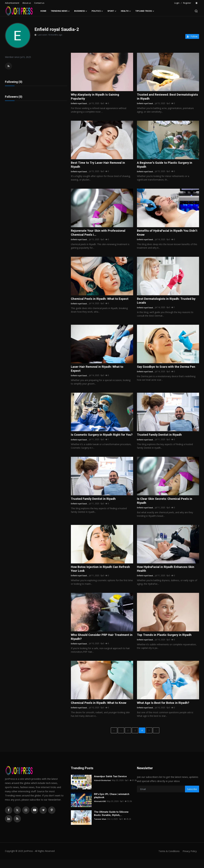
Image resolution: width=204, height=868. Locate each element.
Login (177, 3)
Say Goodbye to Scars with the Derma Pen (168, 369)
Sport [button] (112, 11)
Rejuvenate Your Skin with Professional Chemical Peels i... (100, 234)
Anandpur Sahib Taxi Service (110, 785)
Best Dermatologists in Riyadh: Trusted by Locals (168, 302)
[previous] (121, 738)
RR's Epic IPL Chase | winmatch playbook (112, 804)
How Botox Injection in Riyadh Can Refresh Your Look (96, 576)
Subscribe (192, 798)
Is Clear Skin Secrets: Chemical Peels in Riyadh (166, 507)
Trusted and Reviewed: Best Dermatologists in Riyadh (157, 97)
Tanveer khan (100, 827)
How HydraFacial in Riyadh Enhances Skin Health (167, 576)
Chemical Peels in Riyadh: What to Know (100, 711)
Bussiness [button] (81, 11)
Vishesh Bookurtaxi (103, 789)
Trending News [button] (60, 11)
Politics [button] (97, 11)
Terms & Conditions (168, 860)
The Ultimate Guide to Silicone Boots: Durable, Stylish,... (111, 822)
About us (27, 3)
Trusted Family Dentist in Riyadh (160, 437)
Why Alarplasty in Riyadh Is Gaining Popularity (96, 97)
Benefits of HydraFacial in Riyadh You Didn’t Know (164, 234)
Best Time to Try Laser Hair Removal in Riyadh (99, 165)
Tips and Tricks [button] (145, 11)
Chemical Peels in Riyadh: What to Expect (101, 300)
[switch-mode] (197, 3)
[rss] (17, 827)
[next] (156, 738)
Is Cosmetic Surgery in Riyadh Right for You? (100, 439)
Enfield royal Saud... (80, 104)
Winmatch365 (100, 810)
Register (187, 3)
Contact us (39, 3)
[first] (114, 738)
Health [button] (126, 11)
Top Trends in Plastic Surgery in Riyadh (166, 642)
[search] (196, 11)
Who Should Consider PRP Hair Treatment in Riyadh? (102, 644)
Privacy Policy (189, 860)
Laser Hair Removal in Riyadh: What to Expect (99, 371)
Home (43, 11)
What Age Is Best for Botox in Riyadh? (165, 711)
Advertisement (12, 3)
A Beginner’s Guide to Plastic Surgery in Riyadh (166, 165)
